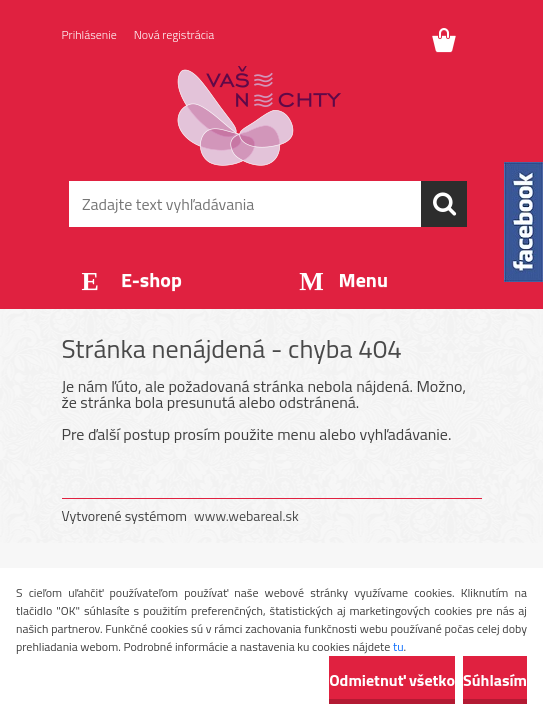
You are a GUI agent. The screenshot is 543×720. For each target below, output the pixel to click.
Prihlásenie (89, 34)
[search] (444, 204)
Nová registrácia (174, 34)
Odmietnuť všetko (392, 680)
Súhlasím (495, 680)
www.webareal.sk (246, 515)
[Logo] (259, 116)
